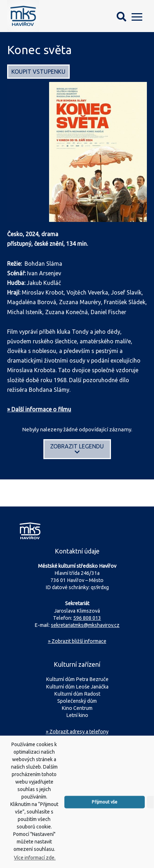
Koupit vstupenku (38, 72)
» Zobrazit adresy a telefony (77, 732)
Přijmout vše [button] (105, 811)
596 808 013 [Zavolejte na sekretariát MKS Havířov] (87, 618)
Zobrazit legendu (77, 449)
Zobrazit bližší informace (77, 641)
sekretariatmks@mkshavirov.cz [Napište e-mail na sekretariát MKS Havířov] (85, 625)
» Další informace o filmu (39, 409)
